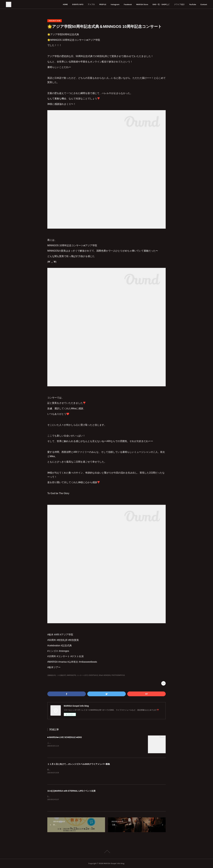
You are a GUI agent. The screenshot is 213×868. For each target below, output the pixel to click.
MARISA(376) (72, 675)
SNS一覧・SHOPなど (161, 4)
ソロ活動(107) (61, 675)
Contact (204, 4)
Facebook (128, 4)
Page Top (106, 852)
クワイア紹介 (179, 4)
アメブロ (91, 4)
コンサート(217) (82, 675)
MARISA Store (142, 4)
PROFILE (103, 4)
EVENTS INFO (78, 4)
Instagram (115, 4)
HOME (65, 4)
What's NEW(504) (105, 675)
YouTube (193, 4)
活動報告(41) (52, 675)
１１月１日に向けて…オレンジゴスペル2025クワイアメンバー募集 (79, 764)
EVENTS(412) (93, 675)
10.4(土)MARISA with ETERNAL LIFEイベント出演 (71, 791)
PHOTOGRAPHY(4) (118, 675)
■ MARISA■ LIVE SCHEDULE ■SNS (65, 737)
